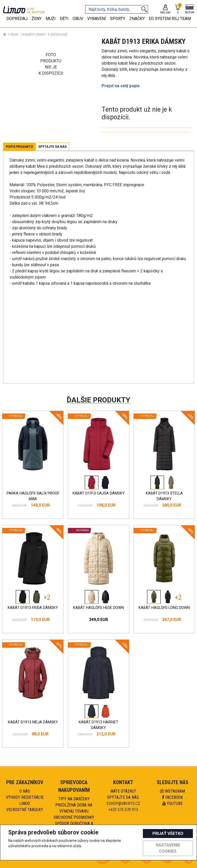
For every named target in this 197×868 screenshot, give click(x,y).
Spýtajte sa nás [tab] (52, 147)
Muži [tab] (51, 19)
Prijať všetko (168, 834)
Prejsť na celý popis (121, 86)
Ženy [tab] (37, 19)
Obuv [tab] (78, 19)
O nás (25, 791)
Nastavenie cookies (168, 848)
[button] (189, 9)
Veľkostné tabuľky (25, 810)
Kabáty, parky (34, 34)
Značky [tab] (137, 19)
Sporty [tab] (118, 19)
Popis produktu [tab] (19, 147)
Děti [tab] (64, 19)
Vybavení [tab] (97, 19)
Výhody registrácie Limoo (25, 800)
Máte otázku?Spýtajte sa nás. (123, 794)
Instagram (173, 791)
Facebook (173, 797)
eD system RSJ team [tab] (170, 19)
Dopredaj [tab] (17, 19)
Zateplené (59, 34)
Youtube (173, 803)
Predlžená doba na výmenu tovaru (74, 808)
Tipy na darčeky (74, 799)
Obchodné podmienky (74, 817)
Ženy (14, 34)
